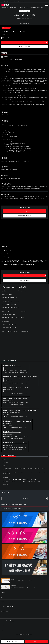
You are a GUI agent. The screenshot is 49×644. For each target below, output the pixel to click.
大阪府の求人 (5, 462)
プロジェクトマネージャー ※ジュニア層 (10, 304)
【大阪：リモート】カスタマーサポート (10, 298)
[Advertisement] (24, 232)
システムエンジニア (6, 321)
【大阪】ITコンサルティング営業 (9, 324)
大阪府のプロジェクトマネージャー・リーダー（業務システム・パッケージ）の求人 (19, 480)
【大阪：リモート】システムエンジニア (10, 308)
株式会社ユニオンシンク (42, 8)
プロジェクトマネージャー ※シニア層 (10, 301)
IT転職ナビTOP (4, 8)
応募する (24, 42)
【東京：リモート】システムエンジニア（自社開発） (13, 318)
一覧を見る (25, 498)
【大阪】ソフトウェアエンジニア (9, 328)
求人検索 (10, 8)
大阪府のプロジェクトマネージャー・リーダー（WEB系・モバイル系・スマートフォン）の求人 (22, 482)
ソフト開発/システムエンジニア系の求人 (11, 468)
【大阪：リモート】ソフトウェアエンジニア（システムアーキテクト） (17, 331)
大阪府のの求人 (6, 484)
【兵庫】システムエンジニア (8, 294)
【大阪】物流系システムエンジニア (9, 314)
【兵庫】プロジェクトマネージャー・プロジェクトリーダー (14, 291)
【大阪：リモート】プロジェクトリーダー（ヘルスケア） (14, 311)
